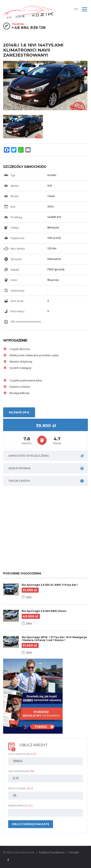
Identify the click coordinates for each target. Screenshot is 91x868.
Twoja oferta (46, 481)
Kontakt (74, 852)
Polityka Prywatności (52, 852)
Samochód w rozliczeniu (46, 456)
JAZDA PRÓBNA (46, 468)
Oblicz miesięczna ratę (31, 824)
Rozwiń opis (19, 412)
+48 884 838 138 (29, 28)
